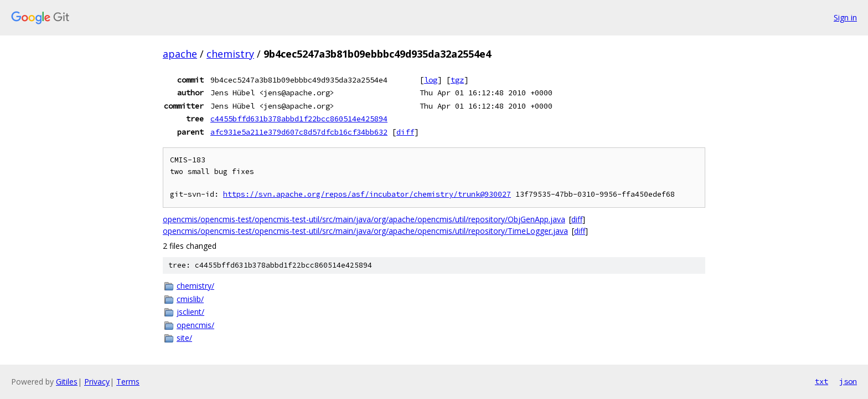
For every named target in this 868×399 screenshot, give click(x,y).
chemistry (230, 54)
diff (405, 132)
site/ (184, 338)
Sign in (845, 17)
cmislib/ (190, 299)
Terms (128, 382)
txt (821, 381)
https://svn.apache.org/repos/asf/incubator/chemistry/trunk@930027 (367, 194)
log (431, 80)
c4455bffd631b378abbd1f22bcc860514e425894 (299, 119)
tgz (457, 80)
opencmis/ (195, 325)
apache (180, 54)
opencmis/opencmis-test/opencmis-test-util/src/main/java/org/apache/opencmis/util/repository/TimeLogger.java (365, 231)
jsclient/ (190, 312)
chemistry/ (195, 286)
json (848, 381)
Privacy (97, 382)
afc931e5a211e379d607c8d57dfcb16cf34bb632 (299, 132)
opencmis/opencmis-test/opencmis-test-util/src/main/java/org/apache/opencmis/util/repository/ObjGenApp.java (364, 219)
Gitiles (67, 382)
